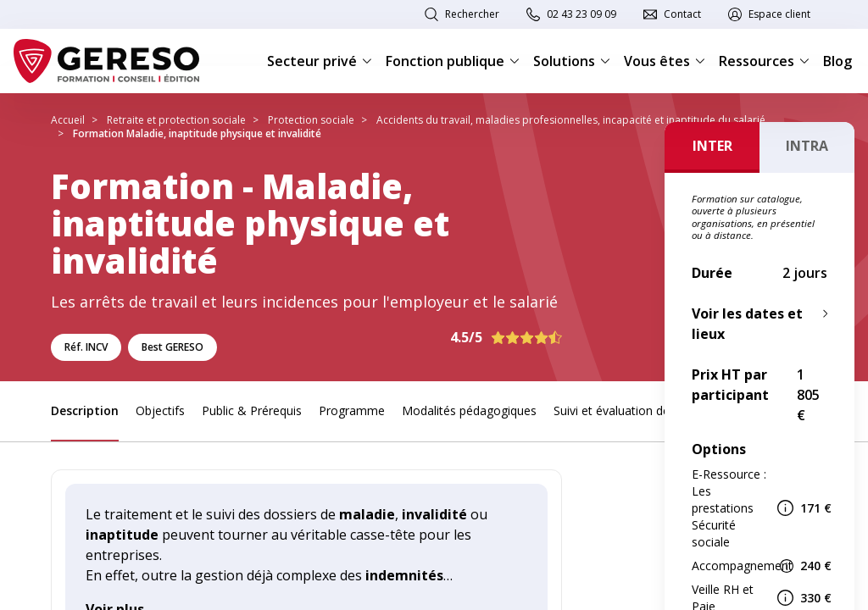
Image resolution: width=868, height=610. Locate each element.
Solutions (572, 61)
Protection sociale (311, 120)
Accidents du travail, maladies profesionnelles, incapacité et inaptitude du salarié (571, 120)
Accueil (68, 120)
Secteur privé (320, 61)
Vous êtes (665, 61)
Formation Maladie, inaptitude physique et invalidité (197, 133)
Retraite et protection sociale (176, 120)
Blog (837, 61)
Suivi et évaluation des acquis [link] (634, 410)
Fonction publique (453, 61)
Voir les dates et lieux (747, 324)
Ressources (764, 61)
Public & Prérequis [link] (252, 410)
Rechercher (472, 14)
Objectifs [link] (160, 410)
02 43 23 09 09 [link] (581, 14)
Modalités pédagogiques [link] (469, 410)
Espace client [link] (779, 14)
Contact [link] (682, 14)
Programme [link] (352, 410)
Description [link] (85, 410)
